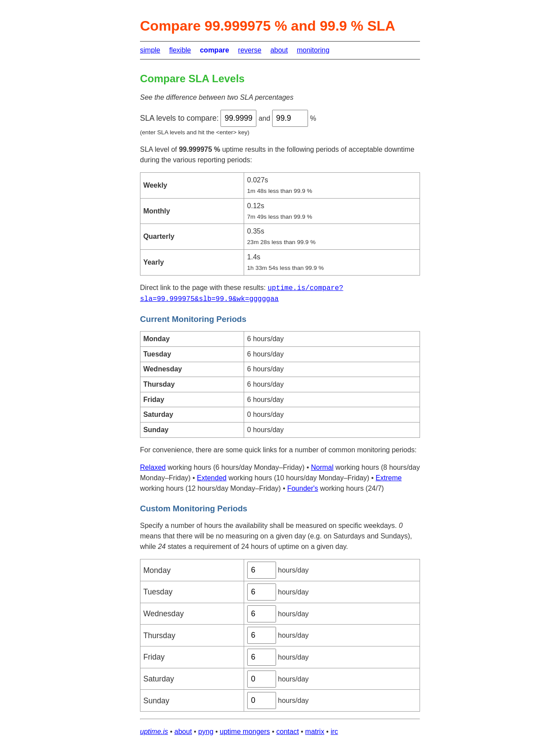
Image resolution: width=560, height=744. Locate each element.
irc (334, 732)
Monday (157, 570)
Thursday (159, 636)
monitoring (313, 50)
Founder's (303, 488)
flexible (180, 50)
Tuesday (158, 592)
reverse (250, 50)
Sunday (156, 701)
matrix (315, 732)
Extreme (389, 478)
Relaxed (153, 467)
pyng (206, 732)
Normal (322, 467)
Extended (212, 478)
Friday (154, 657)
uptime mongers (245, 732)
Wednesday (163, 614)
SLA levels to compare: (179, 118)
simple (150, 50)
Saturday (158, 679)
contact (288, 732)
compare (215, 50)
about (279, 50)
